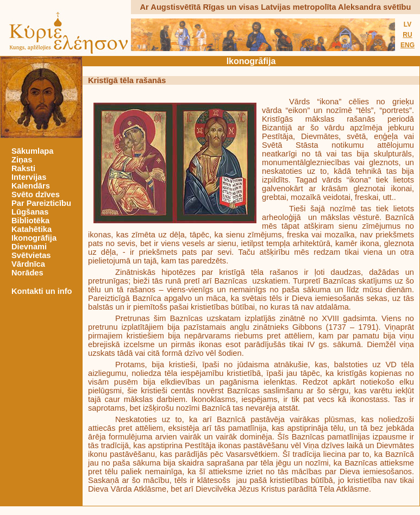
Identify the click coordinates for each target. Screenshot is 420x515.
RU (407, 35)
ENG (408, 45)
